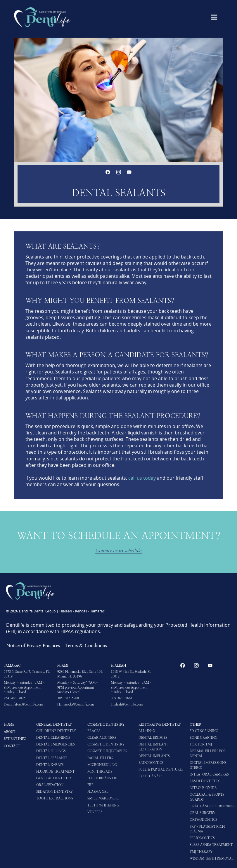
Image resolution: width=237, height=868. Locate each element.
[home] (42, 17)
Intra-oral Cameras (209, 774)
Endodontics (151, 763)
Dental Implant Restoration (153, 747)
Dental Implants (154, 756)
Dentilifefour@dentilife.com (23, 704)
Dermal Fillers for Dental (208, 753)
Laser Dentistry (205, 781)
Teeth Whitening (103, 805)
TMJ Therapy (201, 852)
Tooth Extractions (55, 798)
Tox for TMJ (201, 744)
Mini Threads (100, 771)
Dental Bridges (153, 738)
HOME (9, 724)
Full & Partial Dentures (161, 769)
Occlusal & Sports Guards (207, 797)
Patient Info (15, 739)
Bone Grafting (204, 738)
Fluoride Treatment (55, 771)
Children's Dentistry (56, 731)
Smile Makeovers (103, 798)
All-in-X (147, 731)
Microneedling (102, 765)
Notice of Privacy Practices (33, 645)
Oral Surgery (203, 813)
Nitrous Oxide (203, 788)
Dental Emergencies (56, 744)
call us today (142, 478)
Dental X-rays (50, 765)
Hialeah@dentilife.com (127, 704)
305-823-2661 (122, 698)
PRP (90, 785)
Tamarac (12, 666)
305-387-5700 (68, 698)
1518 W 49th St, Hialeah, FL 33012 (131, 674)
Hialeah (118, 666)
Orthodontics (203, 820)
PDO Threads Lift (103, 778)
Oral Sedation (50, 785)
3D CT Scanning (204, 731)
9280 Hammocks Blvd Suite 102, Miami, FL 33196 (80, 674)
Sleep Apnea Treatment (211, 845)
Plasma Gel (98, 792)
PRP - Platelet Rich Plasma (207, 829)
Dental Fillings (51, 751)
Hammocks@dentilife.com (76, 704)
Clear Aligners (102, 738)
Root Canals (150, 776)
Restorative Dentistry (160, 724)
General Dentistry (54, 724)
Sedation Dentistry (55, 792)
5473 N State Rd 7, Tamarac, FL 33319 (27, 674)
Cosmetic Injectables (107, 751)
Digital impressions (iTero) (208, 765)
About (9, 732)
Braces (94, 731)
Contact (12, 746)
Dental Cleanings (53, 738)
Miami (63, 666)
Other (196, 724)
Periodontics (202, 838)
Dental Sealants (52, 758)
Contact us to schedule (118, 551)
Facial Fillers (100, 758)
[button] (214, 17)
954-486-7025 (15, 698)
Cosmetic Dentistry (106, 724)
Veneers (95, 812)
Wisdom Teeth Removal (212, 858)
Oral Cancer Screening (212, 806)
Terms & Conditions (86, 645)
